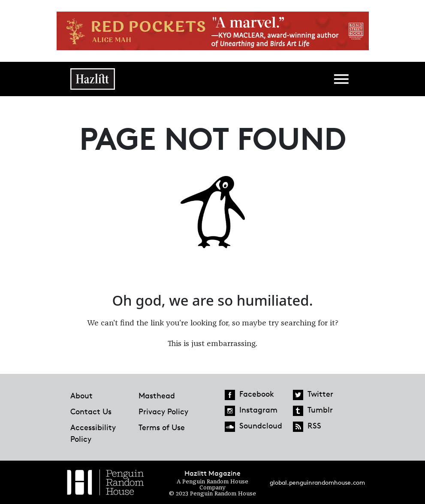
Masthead (157, 395)
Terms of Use (162, 427)
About (81, 395)
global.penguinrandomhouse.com (317, 482)
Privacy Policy (163, 411)
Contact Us (91, 411)
